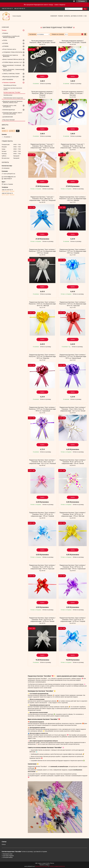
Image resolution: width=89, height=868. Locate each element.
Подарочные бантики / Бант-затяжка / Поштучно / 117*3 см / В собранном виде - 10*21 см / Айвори (73, 199)
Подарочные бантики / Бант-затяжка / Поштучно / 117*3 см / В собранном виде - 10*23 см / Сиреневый (42, 409)
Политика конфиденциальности (57, 866)
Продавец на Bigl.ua (44, 865)
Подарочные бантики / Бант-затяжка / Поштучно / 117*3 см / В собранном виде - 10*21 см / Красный (73, 304)
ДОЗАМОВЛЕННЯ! (8, 117)
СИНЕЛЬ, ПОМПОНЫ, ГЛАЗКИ (11, 74)
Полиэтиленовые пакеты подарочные (13, 98)
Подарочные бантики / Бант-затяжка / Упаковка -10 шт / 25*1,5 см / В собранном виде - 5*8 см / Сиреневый (73, 567)
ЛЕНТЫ (5, 40)
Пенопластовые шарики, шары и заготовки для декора (13, 113)
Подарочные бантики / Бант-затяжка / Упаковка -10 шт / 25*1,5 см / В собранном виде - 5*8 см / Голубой (42, 514)
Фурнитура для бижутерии (11, 77)
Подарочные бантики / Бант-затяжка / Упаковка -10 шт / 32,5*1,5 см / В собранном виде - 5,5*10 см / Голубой (73, 620)
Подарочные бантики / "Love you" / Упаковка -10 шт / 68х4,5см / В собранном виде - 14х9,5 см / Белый (42, 146)
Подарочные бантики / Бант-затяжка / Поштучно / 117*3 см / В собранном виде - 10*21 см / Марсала (42, 356)
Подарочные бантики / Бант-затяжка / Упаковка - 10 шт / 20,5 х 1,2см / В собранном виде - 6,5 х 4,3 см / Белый (73, 409)
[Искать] (85, 9)
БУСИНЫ (5, 43)
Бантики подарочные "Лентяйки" (12, 92)
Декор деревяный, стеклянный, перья (12, 66)
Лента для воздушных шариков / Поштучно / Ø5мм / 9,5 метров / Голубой (73, 42)
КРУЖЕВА (6, 46)
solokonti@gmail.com (10, 177)
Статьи (4, 844)
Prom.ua (52, 863)
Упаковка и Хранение (9, 83)
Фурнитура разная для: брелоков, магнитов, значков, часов (13, 102)
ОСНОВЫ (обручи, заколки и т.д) (12, 62)
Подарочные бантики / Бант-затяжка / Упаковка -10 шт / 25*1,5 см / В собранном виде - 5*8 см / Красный (42, 567)
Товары (4, 30)
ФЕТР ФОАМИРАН (8, 80)
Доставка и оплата (77, 16)
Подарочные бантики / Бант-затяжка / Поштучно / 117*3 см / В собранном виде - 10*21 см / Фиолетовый (73, 356)
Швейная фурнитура (9, 110)
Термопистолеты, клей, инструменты (10, 106)
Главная (60, 16)
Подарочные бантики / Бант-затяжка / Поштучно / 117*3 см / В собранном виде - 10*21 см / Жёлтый (42, 304)
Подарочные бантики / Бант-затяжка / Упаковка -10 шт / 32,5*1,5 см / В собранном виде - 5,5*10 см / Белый (42, 620)
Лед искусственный (9, 120)
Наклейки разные (8, 95)
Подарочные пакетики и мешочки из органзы (13, 89)
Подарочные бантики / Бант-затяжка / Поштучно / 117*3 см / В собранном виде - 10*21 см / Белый (42, 251)
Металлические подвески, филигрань (11, 56)
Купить (42, 76)
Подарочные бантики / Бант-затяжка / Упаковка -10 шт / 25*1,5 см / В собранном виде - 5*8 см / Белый (73, 462)
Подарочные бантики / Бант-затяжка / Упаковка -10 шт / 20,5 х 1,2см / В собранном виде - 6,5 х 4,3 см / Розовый (42, 462)
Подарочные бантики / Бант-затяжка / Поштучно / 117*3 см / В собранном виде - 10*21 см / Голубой (73, 251)
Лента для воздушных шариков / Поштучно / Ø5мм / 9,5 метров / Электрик (73, 93)
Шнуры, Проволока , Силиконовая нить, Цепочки (13, 70)
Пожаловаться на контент (42, 866)
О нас (85, 16)
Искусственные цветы (10, 49)
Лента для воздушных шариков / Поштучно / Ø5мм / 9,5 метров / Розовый (42, 93)
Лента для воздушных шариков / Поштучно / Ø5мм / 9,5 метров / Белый (42, 42)
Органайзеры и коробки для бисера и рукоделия (11, 37)
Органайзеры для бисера (10, 85)
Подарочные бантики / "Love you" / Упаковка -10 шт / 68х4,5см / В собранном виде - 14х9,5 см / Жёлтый (73, 146)
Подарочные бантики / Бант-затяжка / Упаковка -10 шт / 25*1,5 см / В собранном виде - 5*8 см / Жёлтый (73, 514)
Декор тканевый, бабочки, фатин (13, 59)
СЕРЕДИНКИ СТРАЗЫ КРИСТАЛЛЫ (13, 52)
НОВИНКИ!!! (54, 16)
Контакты (67, 16)
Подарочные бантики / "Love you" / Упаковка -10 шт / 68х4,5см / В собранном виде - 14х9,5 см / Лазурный (42, 199)
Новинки (6, 33)
